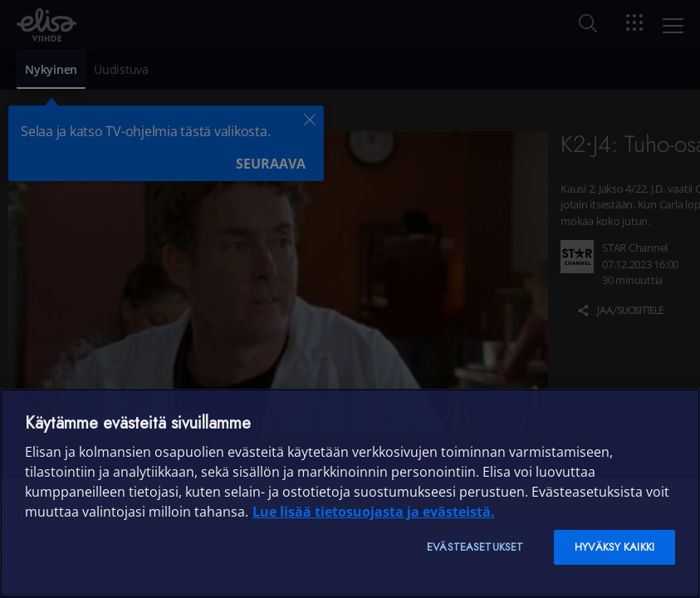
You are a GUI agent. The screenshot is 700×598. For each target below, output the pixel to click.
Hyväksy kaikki (614, 547)
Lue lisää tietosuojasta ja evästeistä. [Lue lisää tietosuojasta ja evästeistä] (374, 512)
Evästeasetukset (475, 547)
